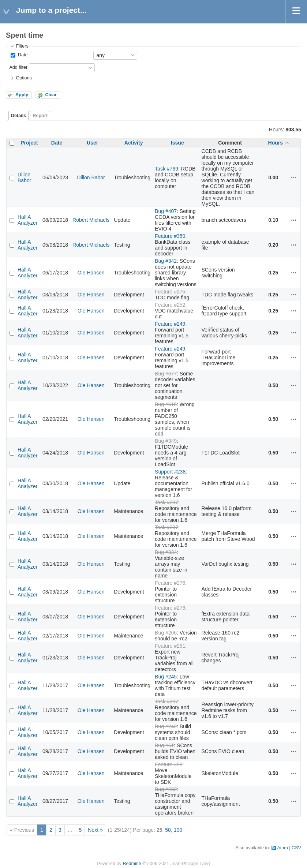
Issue (177, 143)
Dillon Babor (24, 177)
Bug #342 (166, 261)
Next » (95, 830)
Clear (51, 95)
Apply (22, 95)
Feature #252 (170, 305)
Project (29, 143)
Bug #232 (166, 789)
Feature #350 (170, 236)
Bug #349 (166, 441)
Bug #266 (166, 633)
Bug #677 (166, 374)
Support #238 (170, 472)
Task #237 (166, 502)
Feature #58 (169, 764)
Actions (294, 177)
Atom (282, 848)
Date (22, 55)
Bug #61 (164, 745)
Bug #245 (166, 677)
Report (40, 116)
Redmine (132, 864)
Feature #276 (170, 583)
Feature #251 (170, 646)
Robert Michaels (91, 220)
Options (24, 78)
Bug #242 (166, 726)
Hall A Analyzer (27, 220)
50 (168, 830)
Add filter (18, 67)
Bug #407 (166, 211)
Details (18, 116)
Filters (22, 46)
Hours (276, 143)
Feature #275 (170, 292)
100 (178, 830)
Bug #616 (166, 404)
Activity (134, 143)
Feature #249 (170, 324)
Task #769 (166, 169)
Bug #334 (166, 552)
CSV (296, 848)
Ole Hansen (91, 273)
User (92, 143)
